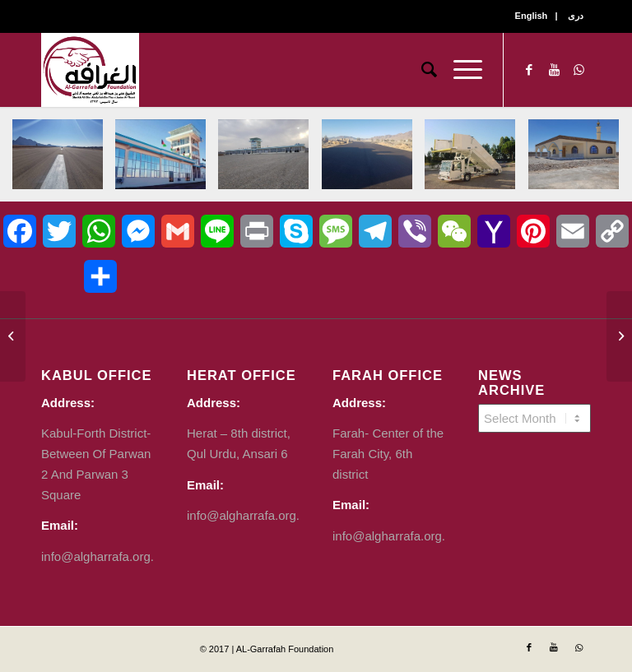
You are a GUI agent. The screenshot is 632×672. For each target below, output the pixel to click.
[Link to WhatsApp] (579, 70)
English (532, 16)
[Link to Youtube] (554, 70)
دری (576, 16)
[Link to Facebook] (529, 70)
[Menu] (460, 70)
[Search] (421, 70)
